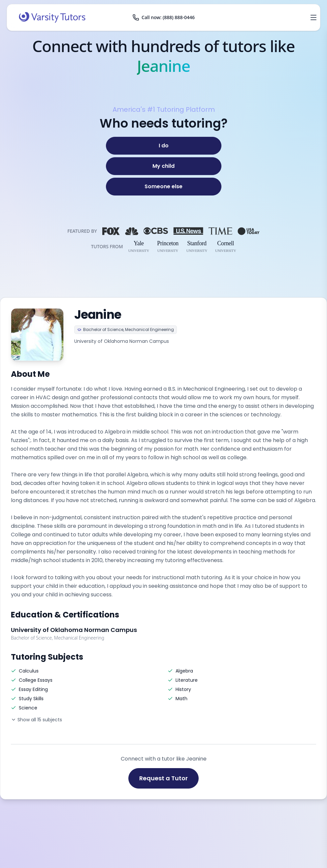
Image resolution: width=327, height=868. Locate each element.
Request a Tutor (163, 778)
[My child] (164, 166)
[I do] (164, 146)
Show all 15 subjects (36, 720)
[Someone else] (164, 187)
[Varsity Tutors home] (52, 17)
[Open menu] (313, 17)
